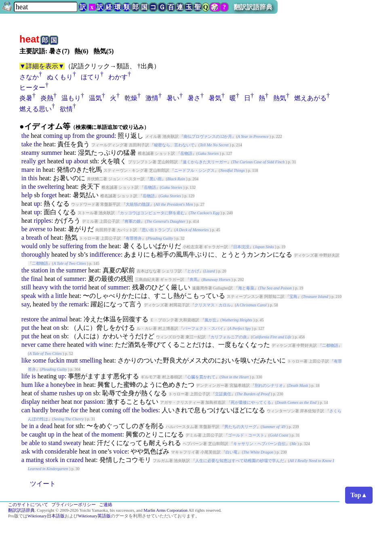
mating (35, 460)
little (61, 296)
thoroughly (36, 254)
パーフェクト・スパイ (203, 328)
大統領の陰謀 (138, 204)
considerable (61, 451)
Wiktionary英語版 (94, 516)
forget (49, 195)
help (27, 195)
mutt (72, 360)
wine (105, 345)
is (34, 376)
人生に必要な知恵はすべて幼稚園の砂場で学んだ (240, 461)
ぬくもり (60, 77)
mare (28, 170)
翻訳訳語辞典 (253, 7)
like (26, 360)
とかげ (193, 271)
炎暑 (26, 98)
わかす (118, 77)
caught (38, 434)
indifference (105, 254)
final (37, 279)
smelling (91, 360)
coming (53, 136)
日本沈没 (241, 247)
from (79, 136)
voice (120, 451)
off (126, 410)
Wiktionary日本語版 (46, 516)
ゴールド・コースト (246, 435)
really (29, 161)
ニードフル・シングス (194, 170)
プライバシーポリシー (74, 505)
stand (55, 443)
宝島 (293, 296)
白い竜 (232, 452)
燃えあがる (310, 98)
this (33, 178)
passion (93, 402)
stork (52, 460)
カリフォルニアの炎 (229, 337)
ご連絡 (106, 505)
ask (26, 451)
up (67, 136)
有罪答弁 (134, 238)
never (29, 345)
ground (105, 136)
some (40, 360)
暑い (173, 98)
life (26, 376)
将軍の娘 (133, 221)
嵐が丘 (211, 320)
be (24, 229)
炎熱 (47, 98)
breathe (60, 410)
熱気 (280, 98)
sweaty (72, 443)
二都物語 (40, 263)
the (25, 136)
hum (27, 385)
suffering (71, 246)
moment (112, 434)
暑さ (194, 98)
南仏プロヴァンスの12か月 (208, 136)
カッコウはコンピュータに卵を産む (152, 213)
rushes (67, 393)
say (25, 304)
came (44, 345)
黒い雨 (156, 179)
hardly (40, 410)
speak (29, 296)
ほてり (91, 77)
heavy (40, 287)
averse (37, 229)
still (26, 287)
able (35, 443)
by (73, 254)
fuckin (56, 360)
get (42, 161)
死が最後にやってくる (251, 402)
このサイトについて (28, 505)
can (26, 410)
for (75, 410)
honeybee (62, 385)
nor (78, 402)
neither (51, 402)
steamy (31, 153)
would (30, 246)
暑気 (215, 98)
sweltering (51, 187)
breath (34, 237)
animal (59, 319)
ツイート (43, 484)
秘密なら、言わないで (174, 145)
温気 (95, 98)
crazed (75, 460)
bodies (150, 410)
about (81, 161)
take (27, 144)
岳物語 (186, 153)
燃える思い (36, 109)
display (31, 402)
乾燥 (131, 98)
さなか (29, 77)
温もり (71, 98)
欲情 (66, 109)
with (55, 287)
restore (30, 319)
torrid (80, 287)
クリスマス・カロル (213, 305)
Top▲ (359, 495)
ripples (42, 221)
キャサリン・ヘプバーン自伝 (259, 444)
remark (78, 304)
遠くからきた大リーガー (205, 162)
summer (52, 153)
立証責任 (223, 394)
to (50, 229)
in (38, 170)
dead (46, 426)
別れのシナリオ (269, 385)
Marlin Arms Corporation (165, 510)
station (39, 270)
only (45, 246)
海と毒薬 (246, 288)
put (25, 328)
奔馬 (194, 280)
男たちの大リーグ (240, 427)
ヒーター (32, 88)
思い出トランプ (156, 230)
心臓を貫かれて (201, 377)
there (59, 345)
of (46, 237)
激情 (152, 98)
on (56, 328)
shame (49, 393)
